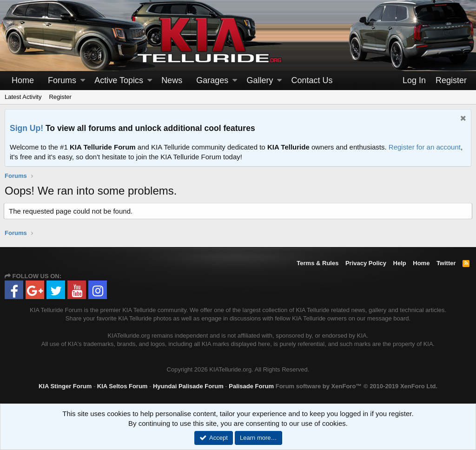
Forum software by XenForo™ (357, 386)
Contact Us (312, 80)
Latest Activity (23, 97)
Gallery (260, 80)
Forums (62, 80)
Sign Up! (26, 128)
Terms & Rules (317, 263)
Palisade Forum (251, 386)
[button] (83, 81)
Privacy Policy (366, 263)
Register (60, 97)
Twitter (446, 263)
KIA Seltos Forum (122, 386)
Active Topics (119, 80)
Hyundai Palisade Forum (188, 386)
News (172, 80)
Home (23, 80)
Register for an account (425, 147)
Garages (212, 80)
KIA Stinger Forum (65, 386)
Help (400, 263)
